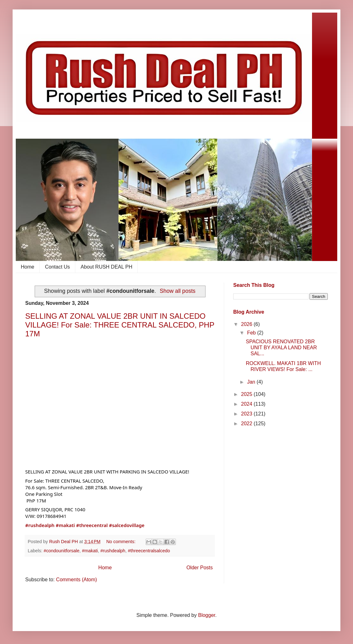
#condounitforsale (61, 551)
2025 (247, 394)
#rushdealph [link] (40, 525)
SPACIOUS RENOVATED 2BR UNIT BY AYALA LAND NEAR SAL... (281, 348)
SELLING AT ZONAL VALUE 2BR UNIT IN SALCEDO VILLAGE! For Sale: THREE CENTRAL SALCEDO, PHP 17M (120, 325)
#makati (90, 551)
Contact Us (58, 267)
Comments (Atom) (77, 580)
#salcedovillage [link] (127, 525)
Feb (252, 333)
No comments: (122, 542)
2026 (247, 324)
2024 (247, 404)
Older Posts (200, 568)
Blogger (206, 615)
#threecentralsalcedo (149, 551)
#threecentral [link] (92, 525)
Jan (252, 382)
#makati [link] (65, 525)
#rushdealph (113, 551)
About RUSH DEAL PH (107, 267)
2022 (247, 424)
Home (28, 267)
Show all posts (178, 291)
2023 (247, 414)
